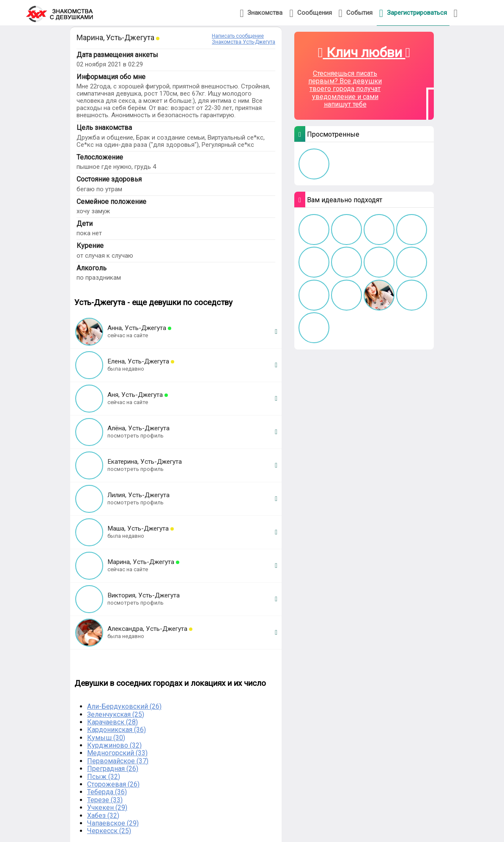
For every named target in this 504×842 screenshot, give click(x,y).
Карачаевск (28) (112, 722)
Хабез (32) (103, 816)
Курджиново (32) (114, 745)
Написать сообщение (238, 36)
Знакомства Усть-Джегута (244, 42)
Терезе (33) (105, 800)
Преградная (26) (113, 769)
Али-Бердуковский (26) (124, 706)
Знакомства (261, 13)
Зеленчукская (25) (116, 714)
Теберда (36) (107, 792)
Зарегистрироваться (413, 13)
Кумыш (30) (106, 738)
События (356, 13)
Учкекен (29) (107, 808)
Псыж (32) (104, 777)
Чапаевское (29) (113, 823)
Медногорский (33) (117, 753)
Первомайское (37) (118, 761)
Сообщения (310, 13)
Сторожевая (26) (113, 784)
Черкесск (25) (109, 831)
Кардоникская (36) (116, 730)
